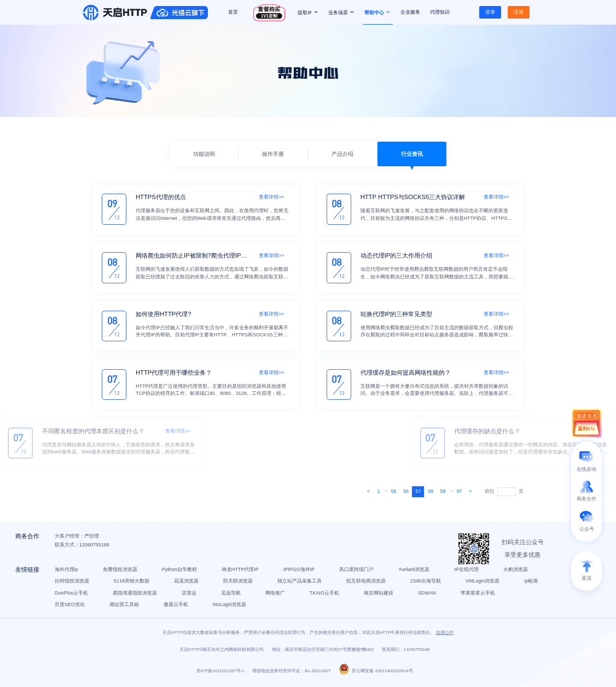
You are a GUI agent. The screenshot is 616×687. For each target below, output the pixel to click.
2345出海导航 (426, 584)
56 (406, 491)
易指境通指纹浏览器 (135, 595)
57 (419, 491)
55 (393, 491)
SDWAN (428, 595)
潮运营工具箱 (125, 607)
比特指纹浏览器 (72, 584)
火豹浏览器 (516, 572)
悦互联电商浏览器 (367, 584)
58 (431, 491)
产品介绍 (342, 154)
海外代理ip (67, 572)
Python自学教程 (180, 572)
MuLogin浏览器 (230, 607)
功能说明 (204, 154)
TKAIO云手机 (325, 595)
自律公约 (445, 636)
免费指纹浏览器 (121, 572)
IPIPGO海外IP (300, 572)
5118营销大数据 (132, 584)
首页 (233, 12)
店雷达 (190, 595)
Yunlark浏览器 (415, 572)
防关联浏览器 (239, 584)
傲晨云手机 (176, 607)
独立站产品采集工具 (300, 584)
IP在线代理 (467, 572)
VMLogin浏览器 (483, 584)
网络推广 (276, 595)
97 (460, 491)
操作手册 (273, 154)
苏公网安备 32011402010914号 (376, 675)
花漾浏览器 (187, 584)
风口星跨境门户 (358, 572)
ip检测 (532, 584)
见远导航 (231, 595)
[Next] (368, 492)
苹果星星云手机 (479, 595)
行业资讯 (412, 154)
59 (443, 491)
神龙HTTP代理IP (241, 572)
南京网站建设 (379, 595)
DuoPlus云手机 (72, 595)
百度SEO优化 (70, 607)
